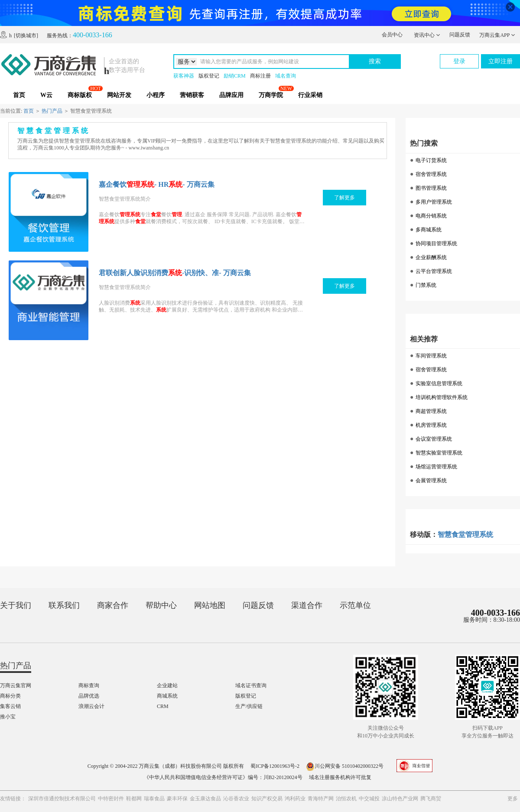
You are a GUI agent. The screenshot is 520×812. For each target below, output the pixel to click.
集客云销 (10, 706)
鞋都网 (134, 799)
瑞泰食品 (154, 799)
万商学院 (271, 95)
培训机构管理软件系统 (442, 397)
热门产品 (52, 111)
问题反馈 (460, 35)
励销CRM (235, 76)
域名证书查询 (251, 685)
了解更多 (344, 198)
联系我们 (64, 605)
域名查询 (286, 76)
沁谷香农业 (236, 799)
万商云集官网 (16, 685)
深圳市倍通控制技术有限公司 (62, 799)
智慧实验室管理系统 (439, 453)
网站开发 (119, 95)
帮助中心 (161, 605)
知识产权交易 (267, 799)
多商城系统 (429, 230)
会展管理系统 (431, 481)
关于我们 (16, 605)
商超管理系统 (431, 411)
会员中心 (392, 35)
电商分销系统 (431, 216)
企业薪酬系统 (431, 257)
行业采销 (310, 95)
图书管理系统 (431, 188)
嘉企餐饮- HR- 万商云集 (157, 184)
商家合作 (113, 605)
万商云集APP (497, 35)
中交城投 (369, 799)
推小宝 (8, 717)
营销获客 (192, 95)
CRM (163, 706)
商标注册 (260, 76)
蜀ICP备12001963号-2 (275, 766)
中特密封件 (111, 799)
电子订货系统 (431, 160)
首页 (19, 95)
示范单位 (355, 605)
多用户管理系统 (434, 202)
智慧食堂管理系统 (465, 534)
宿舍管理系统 (431, 174)
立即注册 (500, 61)
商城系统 (167, 696)
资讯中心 (427, 35)
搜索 (375, 61)
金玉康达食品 (205, 799)
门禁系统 (426, 285)
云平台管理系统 (434, 271)
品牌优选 (89, 696)
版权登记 (209, 76)
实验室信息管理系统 (439, 383)
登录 (459, 61)
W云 (46, 95)
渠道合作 (307, 605)
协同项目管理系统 (436, 244)
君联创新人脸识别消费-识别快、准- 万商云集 (175, 273)
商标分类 (10, 696)
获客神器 (184, 76)
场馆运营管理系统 (436, 467)
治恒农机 (346, 799)
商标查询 (89, 685)
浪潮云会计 (91, 706)
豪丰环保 (177, 799)
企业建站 (167, 685)
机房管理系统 (431, 425)
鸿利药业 (295, 799)
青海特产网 (321, 799)
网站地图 (210, 605)
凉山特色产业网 (400, 799)
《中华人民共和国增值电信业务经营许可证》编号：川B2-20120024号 (223, 777)
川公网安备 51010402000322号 (345, 766)
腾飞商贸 (431, 799)
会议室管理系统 (434, 439)
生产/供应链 (249, 706)
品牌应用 (231, 95)
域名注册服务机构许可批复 (340, 777)
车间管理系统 (431, 356)
